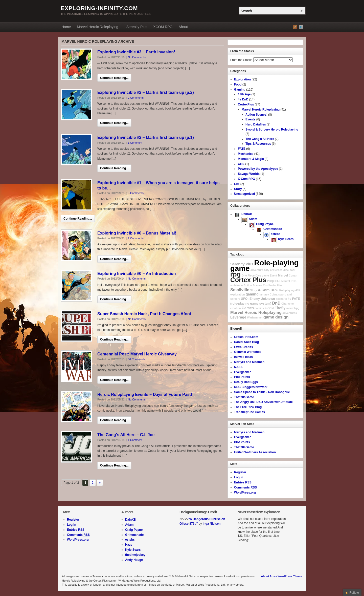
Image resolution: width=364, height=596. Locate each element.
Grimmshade (273, 229)
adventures (290, 313)
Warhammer (255, 317)
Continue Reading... (114, 78)
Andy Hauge (134, 560)
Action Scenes (253, 285)
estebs (276, 234)
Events (250, 119)
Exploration (242, 79)
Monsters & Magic (251, 159)
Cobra (274, 294)
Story (238, 189)
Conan (293, 275)
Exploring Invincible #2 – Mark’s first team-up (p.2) (146, 92)
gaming (252, 294)
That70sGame (244, 397)
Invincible (276, 285)
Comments (245, 487)
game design (276, 317)
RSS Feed (295, 27)
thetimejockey (135, 555)
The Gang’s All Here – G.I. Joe (126, 435)
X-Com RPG (246, 179)
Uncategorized (245, 194)
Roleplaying (287, 290)
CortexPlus (246, 104)
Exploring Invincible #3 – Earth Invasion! (136, 52)
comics (259, 308)
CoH (266, 285)
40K (298, 290)
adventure (257, 270)
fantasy (264, 294)
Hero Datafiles (256, 124)
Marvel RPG (289, 281)
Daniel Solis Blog (246, 342)
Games (248, 308)
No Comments (137, 57)
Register (240, 472)
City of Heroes (273, 270)
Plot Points (242, 377)
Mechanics (246, 154)
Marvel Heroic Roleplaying (97, 28)
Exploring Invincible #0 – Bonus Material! (137, 233)
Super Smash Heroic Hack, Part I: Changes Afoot (144, 314)
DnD (276, 303)
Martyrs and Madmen (249, 362)
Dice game (262, 275)
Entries (243, 482)
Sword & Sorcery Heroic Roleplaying (272, 130)
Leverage (238, 317)
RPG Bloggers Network (251, 387)
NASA (238, 367)
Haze (129, 545)
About (183, 27)
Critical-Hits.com (246, 337)
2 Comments (136, 98)
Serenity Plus (137, 27)
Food (238, 84)
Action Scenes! (256, 115)
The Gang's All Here (260, 139)
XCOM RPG (163, 27)
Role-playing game (265, 266)
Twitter (301, 27)
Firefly (280, 308)
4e (289, 299)
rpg (235, 274)
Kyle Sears (286, 239)
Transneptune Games (249, 412)
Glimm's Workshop (248, 352)
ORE (241, 164)
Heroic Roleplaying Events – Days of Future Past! (145, 395)
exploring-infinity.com (99, 8)
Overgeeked (243, 372)
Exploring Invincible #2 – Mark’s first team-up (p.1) (146, 137)
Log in (239, 477)
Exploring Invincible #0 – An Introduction (137, 274)
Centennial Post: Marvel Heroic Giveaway (137, 354)
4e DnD (243, 99)
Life (237, 184)
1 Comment (135, 143)
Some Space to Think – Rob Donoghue (262, 392)
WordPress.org (245, 493)
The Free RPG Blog (248, 407)
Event (273, 275)
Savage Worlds (249, 174)
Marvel (283, 275)
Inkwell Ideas (243, 357)
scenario (281, 299)
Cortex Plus (248, 280)
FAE (278, 281)
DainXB (247, 214)
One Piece (248, 275)
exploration (237, 294)
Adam (253, 219)
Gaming (240, 90)
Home (66, 27)
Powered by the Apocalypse (258, 169)
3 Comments (136, 193)
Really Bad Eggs (246, 382)
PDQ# (271, 281)
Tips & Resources (258, 144)
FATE (242, 149)
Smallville (240, 290)
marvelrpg (293, 308)
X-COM (269, 308)
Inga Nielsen (212, 524)
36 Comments (136, 359)
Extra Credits (244, 347)
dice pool (289, 270)
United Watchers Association (255, 452)
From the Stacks (241, 60)
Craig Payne (265, 224)
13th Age (244, 94)
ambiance (236, 285)
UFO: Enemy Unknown (258, 299)
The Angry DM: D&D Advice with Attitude (263, 402)
